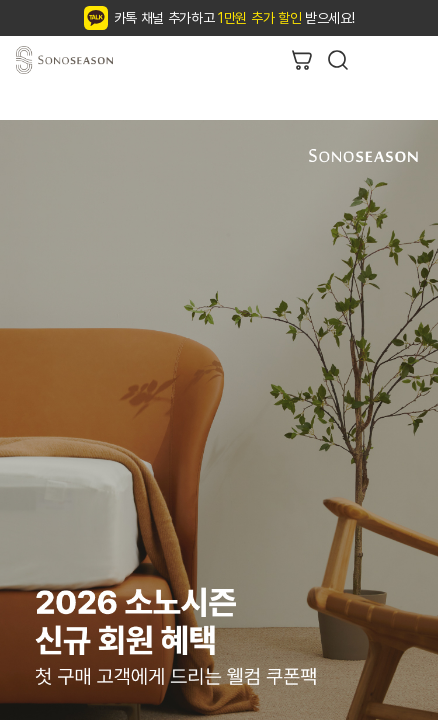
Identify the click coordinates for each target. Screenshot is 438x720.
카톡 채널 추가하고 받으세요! (234, 18)
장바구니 (302, 60)
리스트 (410, 60)
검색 (338, 60)
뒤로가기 (374, 60)
